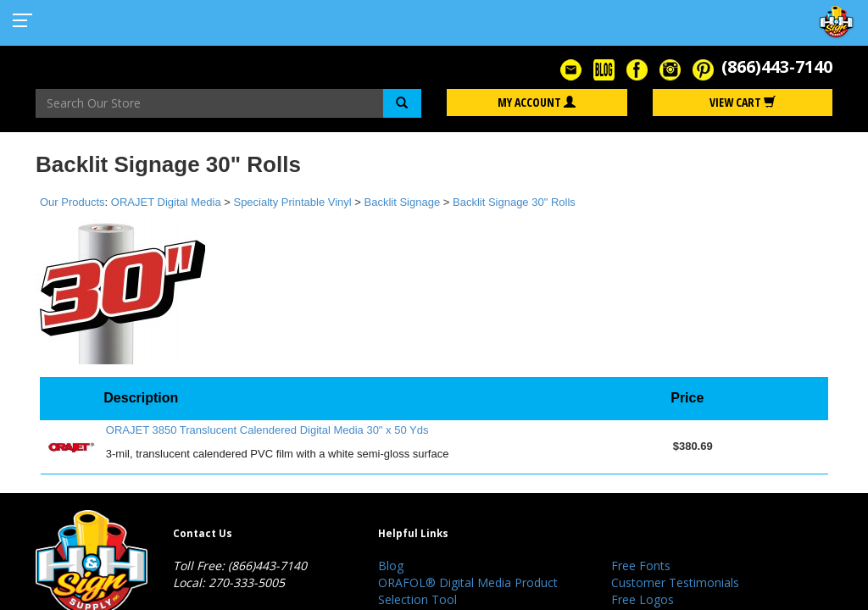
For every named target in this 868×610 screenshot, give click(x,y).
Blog (391, 566)
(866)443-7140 (777, 67)
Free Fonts (641, 566)
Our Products (72, 202)
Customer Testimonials (675, 582)
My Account (537, 102)
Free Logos (643, 599)
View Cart (743, 102)
